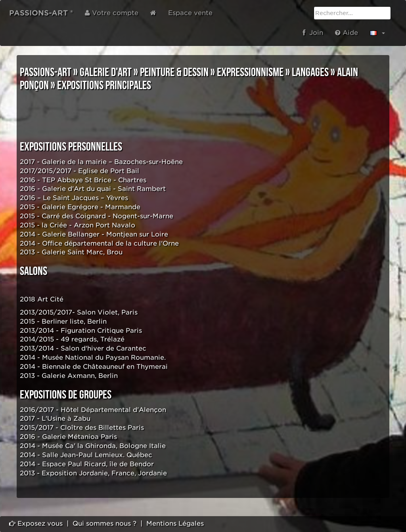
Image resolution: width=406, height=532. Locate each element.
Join (313, 33)
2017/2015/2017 (46, 171)
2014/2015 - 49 (45, 339)
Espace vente (190, 13)
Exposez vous (36, 523)
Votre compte (112, 13)
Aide (347, 33)
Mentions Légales (175, 523)
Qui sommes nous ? (104, 523)
